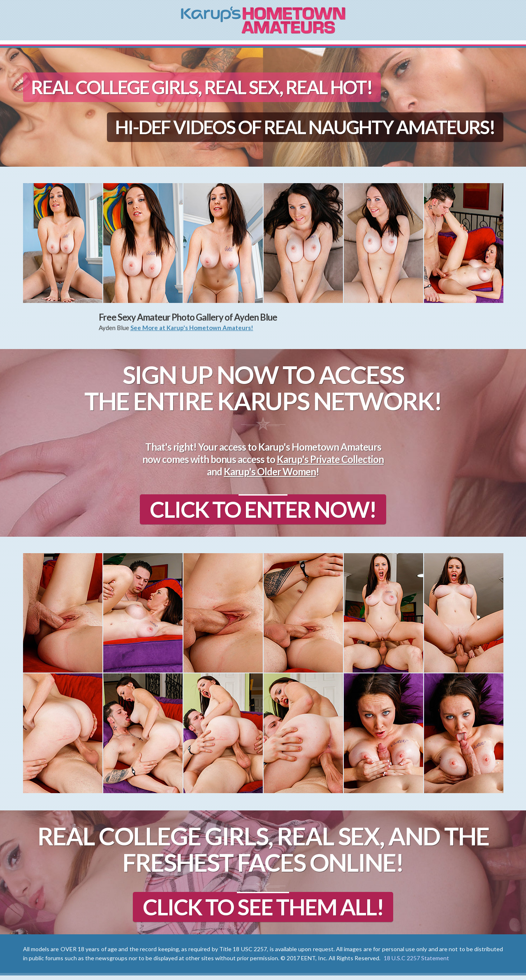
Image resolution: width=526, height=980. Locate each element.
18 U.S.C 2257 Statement (416, 963)
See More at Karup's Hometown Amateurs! (192, 328)
